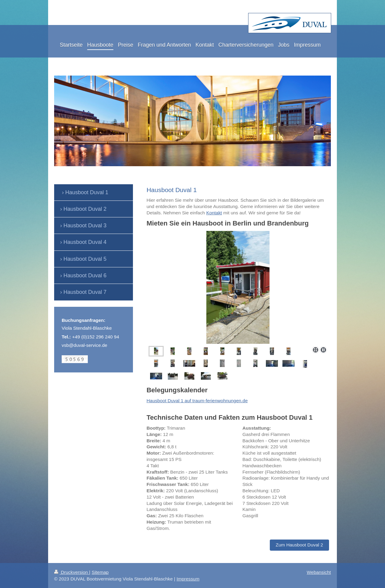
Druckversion (72, 572)
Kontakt (214, 213)
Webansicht (319, 572)
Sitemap (100, 572)
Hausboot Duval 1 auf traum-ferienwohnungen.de (197, 401)
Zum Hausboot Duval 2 (299, 545)
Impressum (188, 579)
